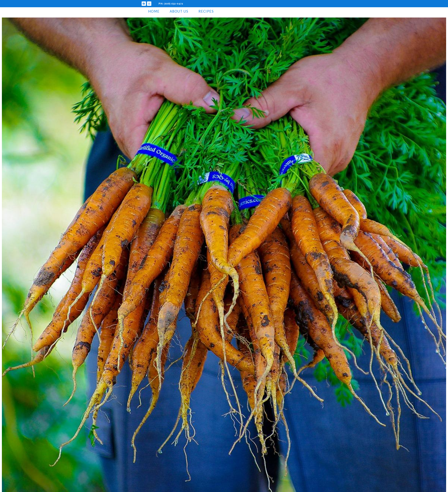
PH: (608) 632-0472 (171, 4)
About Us (179, 11)
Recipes (206, 11)
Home (154, 11)
